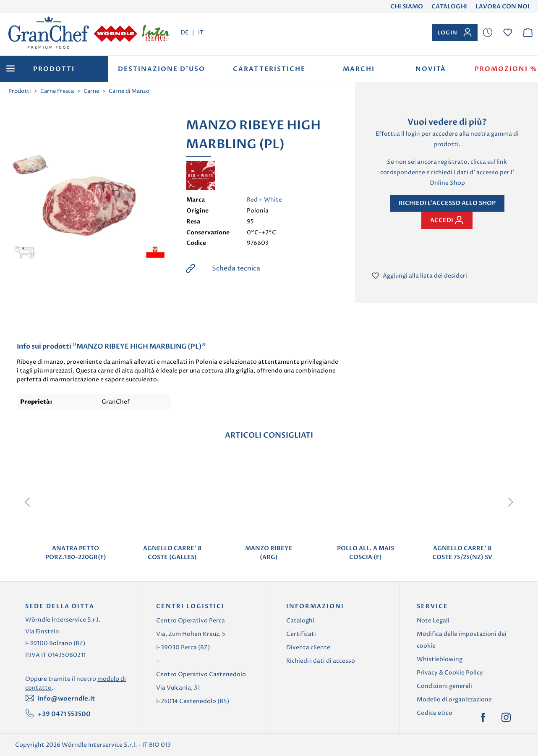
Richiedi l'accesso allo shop (447, 203)
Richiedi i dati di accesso (321, 661)
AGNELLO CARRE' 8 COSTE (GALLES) (172, 553)
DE (184, 32)
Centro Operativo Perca (191, 621)
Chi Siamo (407, 7)
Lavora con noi (503, 7)
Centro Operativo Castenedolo (201, 674)
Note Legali (433, 621)
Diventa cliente (308, 647)
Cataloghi (449, 7)
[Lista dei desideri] (488, 33)
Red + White (264, 200)
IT (201, 32)
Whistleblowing (440, 659)
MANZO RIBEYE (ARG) (269, 553)
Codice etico (435, 713)
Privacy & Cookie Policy (450, 673)
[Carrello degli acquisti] (528, 33)
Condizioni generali (444, 686)
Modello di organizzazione (454, 700)
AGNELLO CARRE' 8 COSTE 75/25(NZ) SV (462, 553)
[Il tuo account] (455, 33)
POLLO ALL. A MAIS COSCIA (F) (366, 553)
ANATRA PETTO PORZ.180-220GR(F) (76, 553)
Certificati (301, 634)
